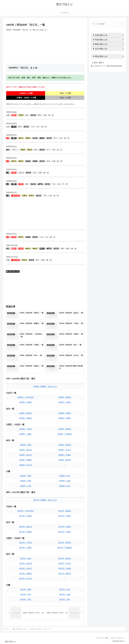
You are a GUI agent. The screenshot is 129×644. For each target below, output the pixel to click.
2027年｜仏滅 (65, 594)
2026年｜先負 (26, 481)
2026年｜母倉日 (26, 418)
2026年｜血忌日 (26, 450)
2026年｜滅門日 (65, 460)
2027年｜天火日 (65, 563)
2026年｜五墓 (26, 445)
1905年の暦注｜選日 (13, 271)
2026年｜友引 (65, 476)
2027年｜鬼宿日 (65, 511)
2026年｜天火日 (65, 450)
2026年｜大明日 (65, 402)
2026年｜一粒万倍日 (26, 397)
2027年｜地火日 (26, 569)
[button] (122, 24)
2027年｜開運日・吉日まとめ (45, 500)
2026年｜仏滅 (65, 481)
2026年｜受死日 (65, 429)
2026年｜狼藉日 (26, 460)
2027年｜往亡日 (26, 579)
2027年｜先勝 (26, 589)
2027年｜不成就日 (65, 548)
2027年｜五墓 (26, 558)
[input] (108, 24)
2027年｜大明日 (65, 516)
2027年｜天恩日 (65, 527)
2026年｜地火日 (26, 455)
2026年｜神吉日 (26, 413)
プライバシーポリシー (117, 638)
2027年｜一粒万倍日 (26, 511)
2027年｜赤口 (65, 599)
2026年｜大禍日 (65, 455)
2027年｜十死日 (26, 543)
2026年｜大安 (26, 486)
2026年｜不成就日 (65, 434)
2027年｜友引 (65, 589)
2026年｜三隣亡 (26, 434)
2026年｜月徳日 (65, 418)
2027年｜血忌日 (26, 563)
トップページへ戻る (102, 638)
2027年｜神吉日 (26, 527)
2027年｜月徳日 (65, 532)
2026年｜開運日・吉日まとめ (45, 387)
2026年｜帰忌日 (65, 445)
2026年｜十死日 (26, 429)
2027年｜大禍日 (65, 569)
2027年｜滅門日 (65, 574)
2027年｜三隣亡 (26, 548)
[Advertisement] (45, 48)
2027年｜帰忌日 (65, 558)
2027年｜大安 (26, 599)
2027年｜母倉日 (26, 532)
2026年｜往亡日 (26, 465)
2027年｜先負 (26, 594)
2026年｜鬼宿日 (65, 397)
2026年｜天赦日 (26, 402)
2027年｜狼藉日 (26, 574)
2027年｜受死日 (65, 543)
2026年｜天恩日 (65, 413)
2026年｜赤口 (65, 486)
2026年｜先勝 (26, 476)
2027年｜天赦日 (26, 516)
